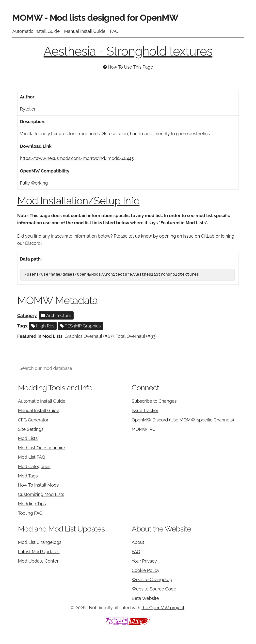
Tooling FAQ (30, 513)
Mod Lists (52, 336)
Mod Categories (34, 466)
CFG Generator (33, 420)
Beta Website (145, 598)
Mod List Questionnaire (41, 448)
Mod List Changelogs (40, 542)
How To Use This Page (130, 67)
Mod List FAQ (32, 457)
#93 (151, 336)
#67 (108, 336)
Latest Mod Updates (39, 552)
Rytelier (28, 109)
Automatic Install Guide (36, 31)
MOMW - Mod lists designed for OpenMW (95, 18)
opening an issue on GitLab (187, 236)
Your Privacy (144, 561)
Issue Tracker (145, 410)
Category (27, 315)
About (138, 542)
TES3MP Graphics (80, 326)
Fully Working (34, 183)
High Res (43, 326)
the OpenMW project (163, 608)
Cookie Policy (145, 570)
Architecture (56, 315)
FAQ (114, 31)
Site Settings (31, 429)
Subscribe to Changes (154, 401)
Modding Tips (32, 504)
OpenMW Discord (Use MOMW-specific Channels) (183, 420)
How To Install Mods (38, 485)
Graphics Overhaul (83, 336)
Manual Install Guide (85, 31)
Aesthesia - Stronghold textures (128, 51)
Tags (22, 326)
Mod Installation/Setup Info (78, 201)
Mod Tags (28, 476)
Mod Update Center (38, 561)
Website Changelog (152, 579)
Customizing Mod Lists (41, 494)
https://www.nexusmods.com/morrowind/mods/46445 (77, 158)
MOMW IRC (144, 429)
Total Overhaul (130, 336)
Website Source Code (154, 589)
